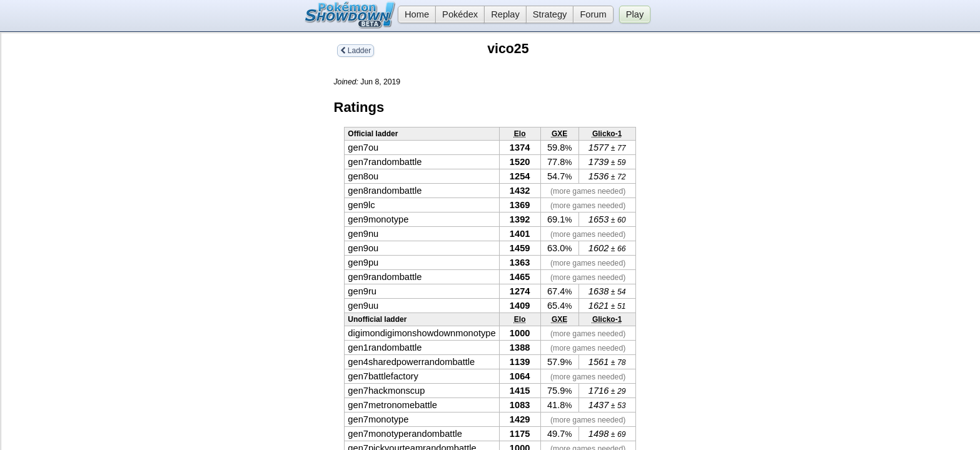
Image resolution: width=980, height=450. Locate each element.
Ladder (356, 51)
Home (413, 14)
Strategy (550, 14)
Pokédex (460, 14)
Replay (505, 14)
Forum (593, 14)
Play (635, 14)
